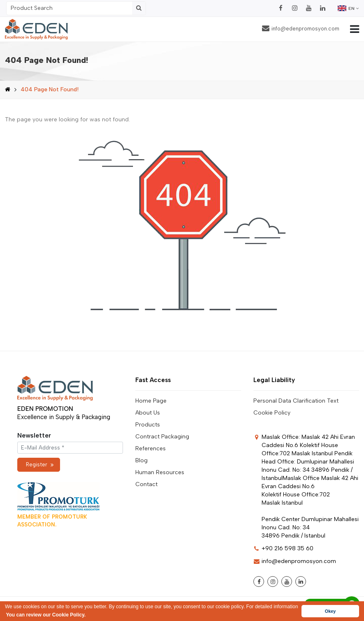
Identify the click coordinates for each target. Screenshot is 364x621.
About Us (148, 413)
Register (40, 465)
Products (148, 425)
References (151, 448)
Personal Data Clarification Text (296, 401)
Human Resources (160, 472)
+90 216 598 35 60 (283, 548)
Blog (141, 460)
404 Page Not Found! (50, 89)
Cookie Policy (272, 413)
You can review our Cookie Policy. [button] (46, 615)
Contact (146, 484)
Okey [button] (330, 611)
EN (348, 8)
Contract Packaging (162, 437)
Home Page (151, 401)
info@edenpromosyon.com (301, 28)
